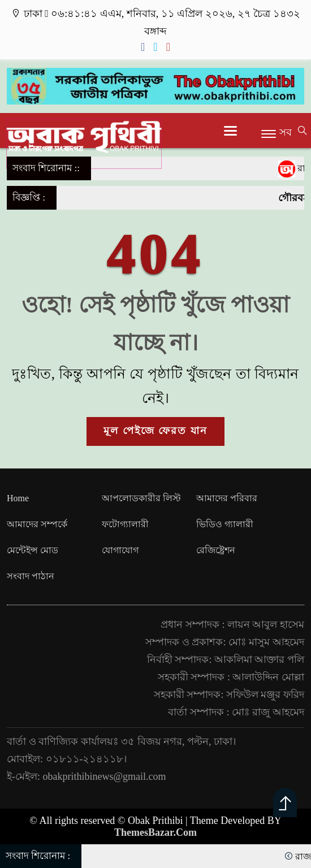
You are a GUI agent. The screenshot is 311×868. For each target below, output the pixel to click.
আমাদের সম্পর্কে (37, 524)
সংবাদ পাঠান (31, 576)
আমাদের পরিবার (227, 498)
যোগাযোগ (120, 550)
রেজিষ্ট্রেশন (216, 550)
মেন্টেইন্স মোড (33, 550)
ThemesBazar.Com (155, 832)
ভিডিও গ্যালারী (225, 524)
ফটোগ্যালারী (125, 524)
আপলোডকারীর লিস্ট (141, 498)
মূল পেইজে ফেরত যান (155, 431)
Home (18, 498)
